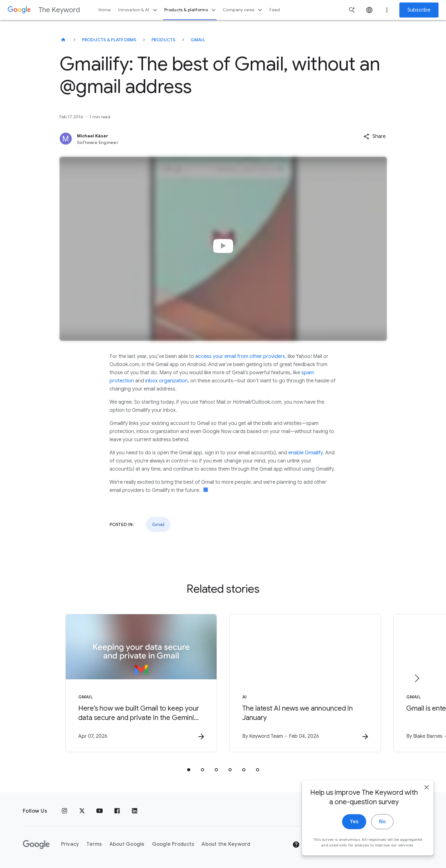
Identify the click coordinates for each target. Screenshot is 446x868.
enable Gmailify (305, 453)
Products (164, 40)
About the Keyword (226, 844)
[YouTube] (100, 811)
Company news (243, 10)
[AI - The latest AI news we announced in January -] (305, 683)
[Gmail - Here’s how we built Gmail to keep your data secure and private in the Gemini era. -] (141, 683)
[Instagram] (64, 811)
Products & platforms (191, 10)
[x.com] (82, 811)
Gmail (198, 40)
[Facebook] (117, 811)
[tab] (189, 770)
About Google (127, 844)
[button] (374, 136)
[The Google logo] (36, 845)
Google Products (173, 844)
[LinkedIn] (135, 811)
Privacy (70, 844)
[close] (427, 815)
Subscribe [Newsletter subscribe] (419, 10)
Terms (94, 844)
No (382, 849)
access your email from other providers (240, 356)
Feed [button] (275, 10)
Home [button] (105, 10)
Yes (354, 849)
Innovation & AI (138, 10)
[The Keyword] (63, 40)
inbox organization (167, 381)
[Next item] (417, 678)
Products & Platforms (109, 40)
